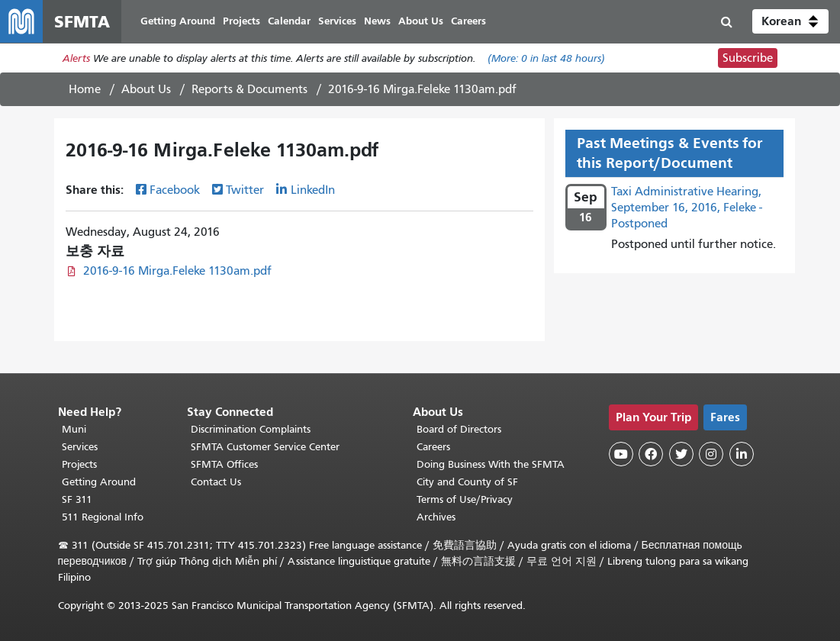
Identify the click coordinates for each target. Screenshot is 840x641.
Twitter (245, 190)
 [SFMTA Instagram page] (711, 454)
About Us (146, 89)
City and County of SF (467, 482)
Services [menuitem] (337, 21)
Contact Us (216, 482)
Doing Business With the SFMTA (491, 464)
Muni (74, 429)
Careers (433, 447)
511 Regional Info (103, 517)
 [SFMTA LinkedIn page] (742, 454)
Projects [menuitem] (241, 21)
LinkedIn (313, 190)
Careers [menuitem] (468, 21)
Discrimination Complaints (251, 429)
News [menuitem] (377, 21)
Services (80, 447)
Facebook (175, 190)
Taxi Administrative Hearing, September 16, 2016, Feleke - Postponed (687, 208)
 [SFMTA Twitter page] (681, 454)
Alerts (76, 58)
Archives (436, 517)
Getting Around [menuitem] (178, 21)
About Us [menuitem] (421, 21)
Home (85, 89)
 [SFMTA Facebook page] (651, 454)
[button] (790, 21)
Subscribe (748, 58)
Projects (79, 464)
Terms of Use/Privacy (465, 499)
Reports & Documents (249, 89)
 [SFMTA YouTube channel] (621, 454)
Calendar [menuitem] (289, 21)
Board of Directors (459, 429)
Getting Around (99, 482)
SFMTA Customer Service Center (265, 447)
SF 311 (77, 499)
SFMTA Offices (224, 464)
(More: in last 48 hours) (546, 58)
